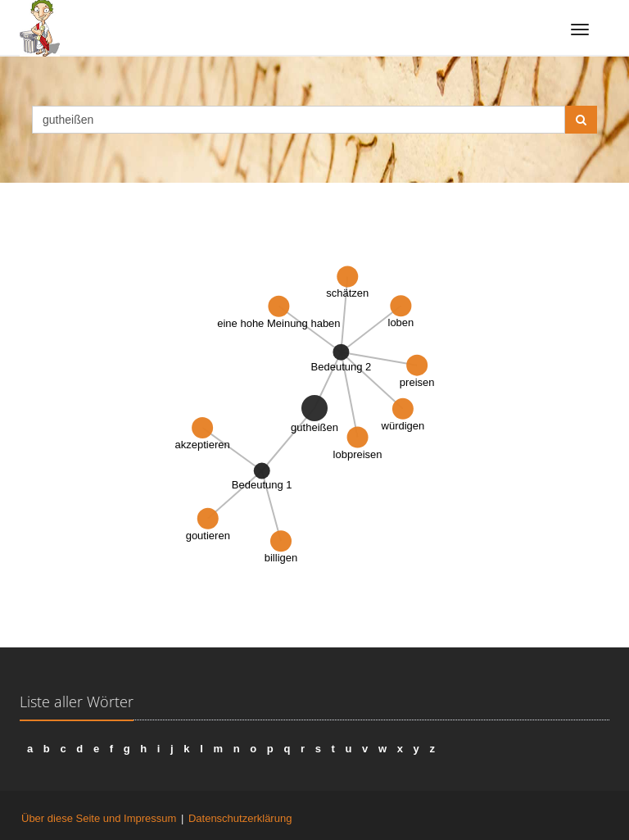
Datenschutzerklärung (240, 818)
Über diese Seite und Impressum (99, 818)
